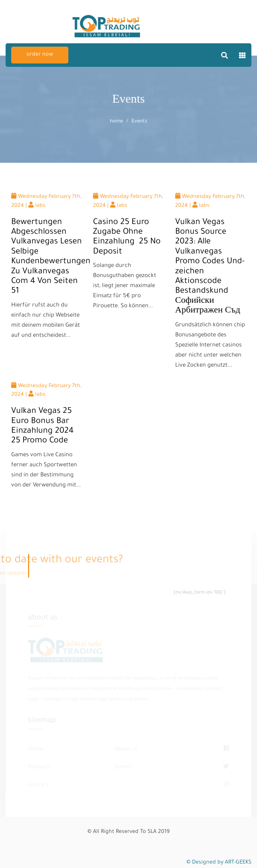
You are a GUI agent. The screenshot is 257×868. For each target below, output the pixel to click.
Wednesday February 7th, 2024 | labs (46, 201)
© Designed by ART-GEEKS (219, 863)
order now (40, 55)
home (116, 122)
